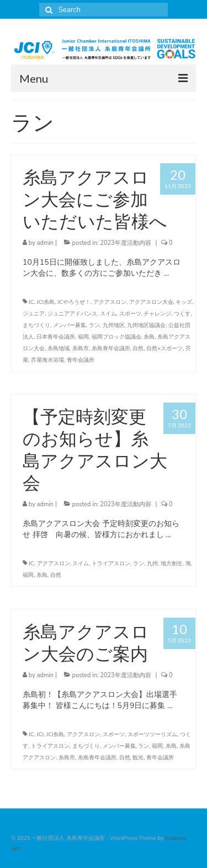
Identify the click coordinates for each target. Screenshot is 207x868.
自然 (138, 349)
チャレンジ (157, 314)
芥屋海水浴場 (47, 360)
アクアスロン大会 (151, 302)
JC (31, 302)
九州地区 (114, 325)
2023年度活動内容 (125, 243)
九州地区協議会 (146, 325)
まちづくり (36, 325)
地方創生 (172, 564)
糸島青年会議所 (111, 349)
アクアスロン (110, 302)
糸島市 (81, 349)
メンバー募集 (70, 325)
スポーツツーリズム (152, 735)
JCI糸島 (46, 302)
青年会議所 (81, 360)
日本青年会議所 (56, 337)
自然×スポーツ (164, 349)
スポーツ (130, 314)
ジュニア (34, 314)
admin (45, 243)
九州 (152, 564)
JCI (41, 735)
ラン (94, 325)
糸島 (149, 337)
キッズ (184, 302)
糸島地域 (59, 349)
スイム (108, 314)
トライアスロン (111, 564)
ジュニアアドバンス (72, 314)
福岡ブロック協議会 (116, 337)
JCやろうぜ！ (74, 302)
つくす (182, 314)
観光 (138, 758)
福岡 (83, 337)
